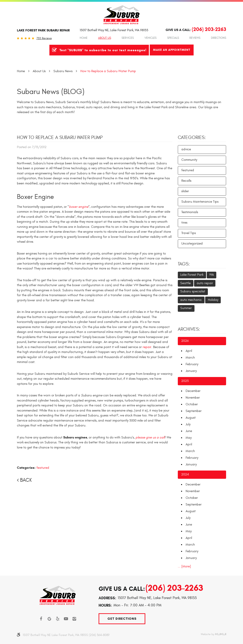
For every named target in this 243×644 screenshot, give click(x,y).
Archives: (189, 329)
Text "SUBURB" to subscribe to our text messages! (103, 50)
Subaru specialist (193, 291)
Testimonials (190, 212)
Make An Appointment (172, 50)
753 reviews (44, 38)
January (191, 371)
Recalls (186, 181)
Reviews (195, 38)
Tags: (184, 264)
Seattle (185, 283)
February (192, 364)
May (189, 438)
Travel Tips (189, 233)
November (193, 398)
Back (26, 480)
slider (185, 191)
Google (49, 619)
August (191, 418)
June (189, 431)
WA (212, 275)
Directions (219, 38)
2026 (185, 341)
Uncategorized (192, 244)
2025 (185, 381)
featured (43, 468)
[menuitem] (84, 38)
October (192, 404)
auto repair (205, 283)
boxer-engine (79, 207)
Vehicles (150, 38)
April (189, 351)
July (188, 424)
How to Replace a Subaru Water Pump (108, 71)
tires (184, 223)
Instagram (75, 619)
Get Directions (122, 619)
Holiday (213, 300)
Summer (186, 308)
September (194, 411)
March (190, 358)
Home (84, 38)
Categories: (192, 138)
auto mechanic (191, 300)
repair (147, 347)
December (193, 391)
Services (128, 38)
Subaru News (63, 71)
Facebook (41, 619)
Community (189, 160)
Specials (173, 38)
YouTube (66, 619)
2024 (185, 474)
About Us (105, 38)
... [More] (184, 566)
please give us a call (150, 437)
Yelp (58, 619)
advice (186, 149)
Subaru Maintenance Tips (200, 202)
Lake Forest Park (192, 275)
